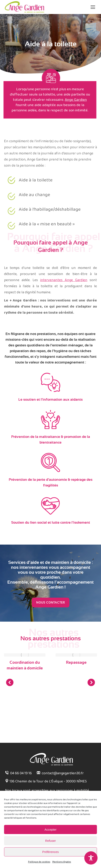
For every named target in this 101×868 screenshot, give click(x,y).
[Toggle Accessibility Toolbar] (91, 858)
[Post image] (25, 655)
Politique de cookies (39, 862)
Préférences (51, 852)
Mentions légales (62, 862)
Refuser (51, 841)
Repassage (76, 662)
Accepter (50, 829)
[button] (10, 682)
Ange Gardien (57, 100)
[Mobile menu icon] (93, 7)
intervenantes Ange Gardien (64, 280)
